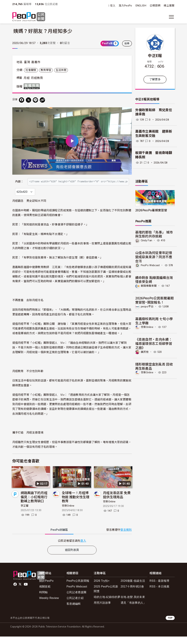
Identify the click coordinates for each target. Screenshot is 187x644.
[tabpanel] (72, 548)
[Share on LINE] (35, 100)
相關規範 (45, 594)
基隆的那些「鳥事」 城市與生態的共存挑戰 (154, 234)
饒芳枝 (145, 352)
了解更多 (155, 79)
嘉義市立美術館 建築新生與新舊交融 (154, 134)
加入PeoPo (125, 6)
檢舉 (127, 43)
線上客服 (169, 6)
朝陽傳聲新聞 (149, 286)
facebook (15, 592)
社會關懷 (31, 70)
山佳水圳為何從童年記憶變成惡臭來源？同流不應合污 (154, 257)
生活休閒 (61, 70)
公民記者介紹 (75, 605)
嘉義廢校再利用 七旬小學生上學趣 (154, 321)
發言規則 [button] (126, 537)
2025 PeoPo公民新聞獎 (106, 596)
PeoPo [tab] (59, 537)
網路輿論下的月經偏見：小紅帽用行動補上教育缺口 (34, 504)
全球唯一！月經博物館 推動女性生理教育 (76, 504)
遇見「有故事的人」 (133, 610)
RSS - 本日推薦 (159, 594)
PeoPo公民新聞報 (78, 588)
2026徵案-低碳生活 (133, 588)
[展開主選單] (171, 17)
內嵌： (19, 180)
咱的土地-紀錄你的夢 (107, 604)
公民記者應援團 (76, 600)
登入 (113, 6)
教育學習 (46, 70)
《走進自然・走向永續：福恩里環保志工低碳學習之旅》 (154, 343)
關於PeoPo (46, 588)
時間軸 (43, 600)
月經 (27, 78)
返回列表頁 (72, 557)
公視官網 (155, 6)
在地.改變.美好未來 (133, 604)
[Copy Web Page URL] (42, 100)
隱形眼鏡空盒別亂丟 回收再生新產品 (154, 366)
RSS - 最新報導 (159, 588)
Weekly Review (49, 605)
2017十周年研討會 (132, 594)
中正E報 (155, 55)
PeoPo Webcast (150, 265)
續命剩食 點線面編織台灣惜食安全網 (154, 279)
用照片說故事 (102, 610)
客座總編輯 (74, 611)
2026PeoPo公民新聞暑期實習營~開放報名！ (155, 300)
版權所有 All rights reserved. (32, 86)
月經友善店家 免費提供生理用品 (117, 502)
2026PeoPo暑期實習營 (151, 210)
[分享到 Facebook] (22, 100)
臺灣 (27, 62)
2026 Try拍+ (102, 588)
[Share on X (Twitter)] (28, 100)
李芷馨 (25, 513)
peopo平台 (147, 307)
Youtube (26, 592)
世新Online (68, 513)
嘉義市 (36, 62)
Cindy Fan (147, 240)
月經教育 (37, 78)
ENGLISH (141, 6)
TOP (170, 625)
